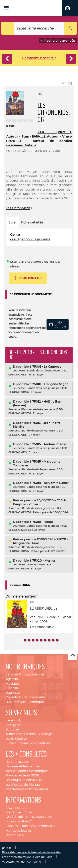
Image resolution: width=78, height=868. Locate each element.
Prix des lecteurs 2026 (22, 775)
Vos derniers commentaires (27, 789)
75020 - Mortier (44, 560)
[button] (70, 8)
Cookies (12, 826)
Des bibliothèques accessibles (29, 817)
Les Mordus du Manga (23, 785)
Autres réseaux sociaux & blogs (29, 734)
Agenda (12, 679)
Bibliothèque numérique (25, 702)
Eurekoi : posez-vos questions (28, 743)
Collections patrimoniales (25, 697)
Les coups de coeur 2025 (25, 780)
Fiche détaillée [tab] (32, 222)
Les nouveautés (17, 762)
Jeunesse (13, 693)
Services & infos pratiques (25, 674)
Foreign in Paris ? (19, 821)
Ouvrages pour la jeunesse (30, 239)
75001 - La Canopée (47, 367)
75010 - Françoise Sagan (50, 384)
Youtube (12, 729)
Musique (12, 684)
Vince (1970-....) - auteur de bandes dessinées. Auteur (39, 141)
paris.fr (7, 848)
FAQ (9, 808)
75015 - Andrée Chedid (49, 444)
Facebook (13, 720)
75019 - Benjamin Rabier (51, 483)
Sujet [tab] (13, 222)
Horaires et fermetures (23, 766)
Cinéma (12, 688)
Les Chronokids (18, 208)
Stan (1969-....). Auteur (40, 136)
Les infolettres (16, 739)
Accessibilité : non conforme (21, 861)
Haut (73, 655)
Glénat (27, 151)
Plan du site (15, 835)
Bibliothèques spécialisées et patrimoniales (31, 852)
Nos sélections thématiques (27, 771)
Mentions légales (19, 831)
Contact (21, 808)
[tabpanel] (39, 237)
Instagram (14, 725)
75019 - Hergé (43, 522)
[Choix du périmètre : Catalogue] (8, 28)
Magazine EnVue (19, 812)
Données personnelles (38, 826)
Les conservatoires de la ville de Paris (27, 857)
